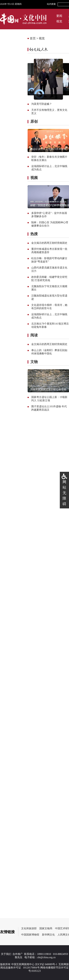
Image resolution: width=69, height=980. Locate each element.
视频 (34, 178)
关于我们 (6, 954)
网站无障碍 (64, 493)
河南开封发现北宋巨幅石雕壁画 (48, 389)
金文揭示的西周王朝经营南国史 (49, 243)
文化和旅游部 (29, 928)
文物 (34, 362)
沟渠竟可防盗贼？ (42, 104)
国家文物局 (46, 928)
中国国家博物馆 (30, 935)
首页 (33, 38)
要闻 (59, 16)
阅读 (34, 335)
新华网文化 (48, 935)
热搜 (34, 234)
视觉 (59, 21)
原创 (34, 121)
